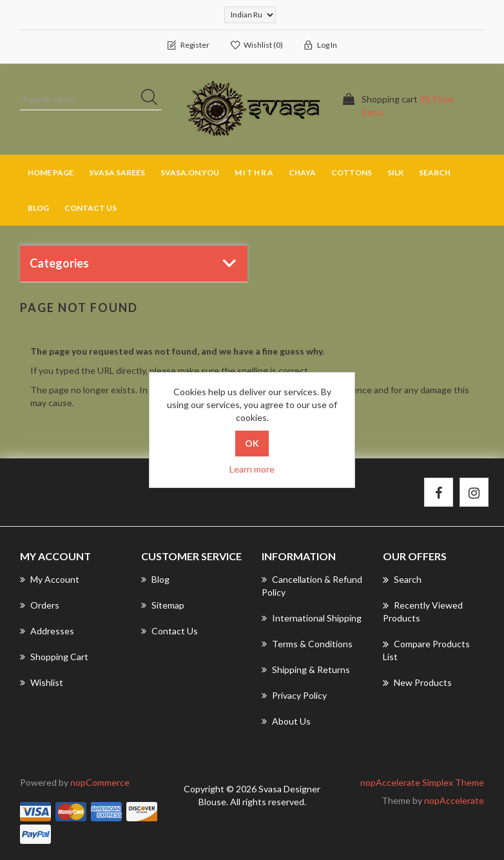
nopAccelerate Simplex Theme (422, 782)
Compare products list (426, 650)
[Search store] (91, 99)
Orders (40, 605)
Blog (38, 208)
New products (417, 683)
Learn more (252, 469)
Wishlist (42, 682)
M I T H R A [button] (254, 172)
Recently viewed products (423, 611)
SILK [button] (395, 172)
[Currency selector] (250, 15)
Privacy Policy (294, 695)
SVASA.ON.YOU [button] (190, 172)
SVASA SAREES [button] (117, 172)
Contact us (91, 208)
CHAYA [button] (302, 172)
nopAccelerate (454, 800)
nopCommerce (100, 782)
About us (286, 721)
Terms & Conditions (307, 644)
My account (50, 579)
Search (435, 172)
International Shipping (312, 618)
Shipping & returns (306, 669)
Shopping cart (54, 657)
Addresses (47, 631)
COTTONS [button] (352, 172)
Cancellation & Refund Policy (312, 586)
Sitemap (163, 605)
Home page (51, 172)
